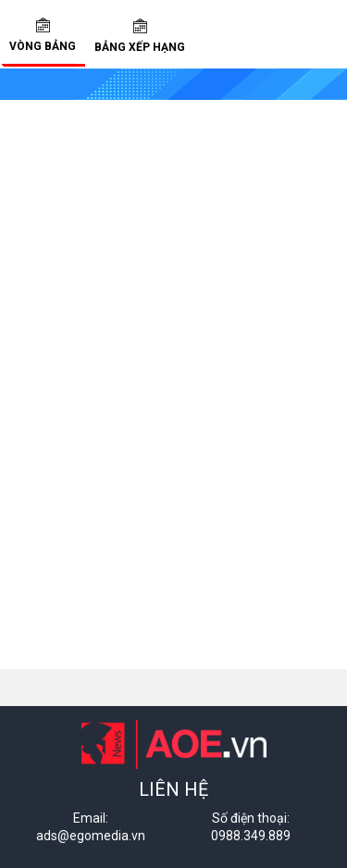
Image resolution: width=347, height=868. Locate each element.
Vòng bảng (43, 35)
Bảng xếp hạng (140, 36)
